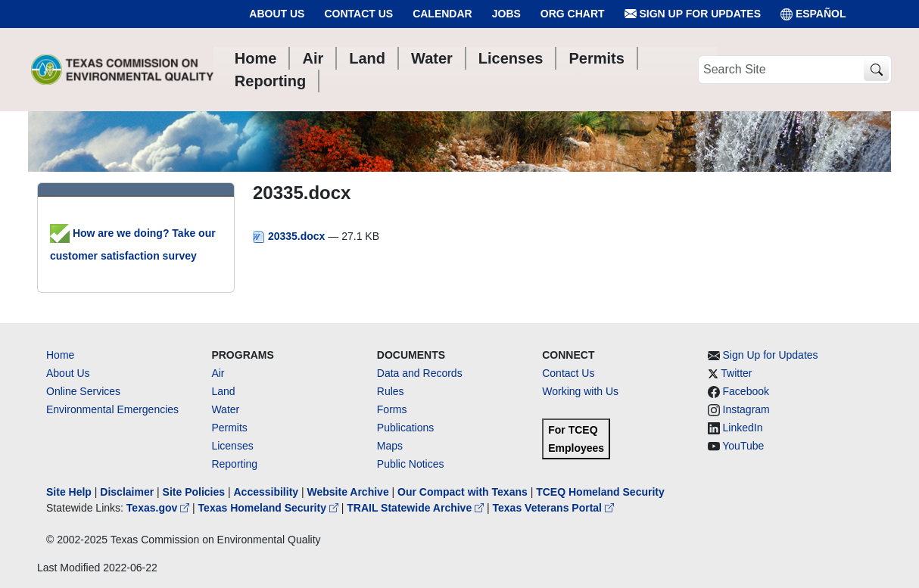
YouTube (743, 446)
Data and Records (420, 373)
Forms (392, 409)
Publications (406, 428)
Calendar (442, 14)
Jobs (506, 14)
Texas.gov (159, 508)
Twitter (736, 373)
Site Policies (194, 492)
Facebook (746, 391)
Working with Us (580, 391)
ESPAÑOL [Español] (813, 14)
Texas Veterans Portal (553, 508)
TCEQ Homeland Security (600, 492)
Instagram (746, 409)
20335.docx (290, 236)
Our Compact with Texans (463, 492)
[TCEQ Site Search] (876, 70)
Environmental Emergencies (112, 409)
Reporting (234, 464)
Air (218, 373)
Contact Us (358, 14)
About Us (277, 14)
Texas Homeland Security (270, 508)
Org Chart (573, 14)
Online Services (83, 391)
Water (225, 409)
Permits (229, 428)
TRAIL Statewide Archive (417, 508)
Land (223, 391)
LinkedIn (743, 428)
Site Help (69, 492)
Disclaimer (127, 492)
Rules (391, 391)
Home (60, 355)
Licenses (232, 446)
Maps (390, 446)
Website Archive (348, 492)
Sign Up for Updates (693, 14)
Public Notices (411, 464)
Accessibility (267, 492)
